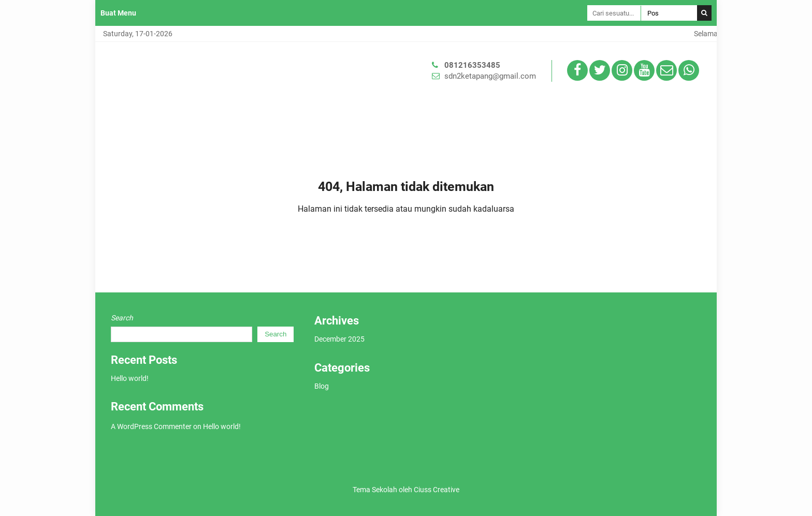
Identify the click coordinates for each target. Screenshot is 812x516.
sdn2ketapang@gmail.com (490, 76)
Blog (322, 386)
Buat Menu (118, 13)
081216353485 (472, 65)
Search (122, 318)
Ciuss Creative (437, 490)
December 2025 (339, 339)
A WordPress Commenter (151, 426)
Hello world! (130, 378)
